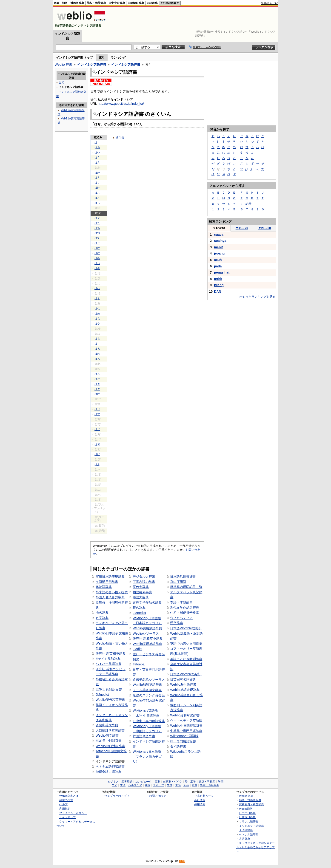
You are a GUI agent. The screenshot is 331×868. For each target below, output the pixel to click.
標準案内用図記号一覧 (186, 587)
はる (97, 349)
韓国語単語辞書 (144, 736)
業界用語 (127, 782)
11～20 (242, 228)
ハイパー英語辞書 (108, 664)
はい (97, 153)
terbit (218, 279)
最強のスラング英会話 (149, 695)
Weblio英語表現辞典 (185, 690)
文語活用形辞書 (107, 582)
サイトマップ (68, 817)
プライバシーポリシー (73, 813)
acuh (218, 260)
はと (97, 243)
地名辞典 (102, 613)
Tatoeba (138, 664)
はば (97, 454)
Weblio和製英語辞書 (147, 685)
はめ (97, 314)
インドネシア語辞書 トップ (74, 58)
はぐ (97, 389)
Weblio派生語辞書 (183, 684)
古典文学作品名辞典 (147, 602)
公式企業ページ (204, 796)
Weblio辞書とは (69, 796)
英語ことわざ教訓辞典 (186, 659)
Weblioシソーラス (146, 633)
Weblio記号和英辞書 (110, 700)
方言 (194, 785)
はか (97, 173)
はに (97, 253)
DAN (218, 291)
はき (97, 178)
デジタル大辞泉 (144, 577)
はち (97, 228)
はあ (97, 147)
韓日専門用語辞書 (183, 741)
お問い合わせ (157, 796)
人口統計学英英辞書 (110, 730)
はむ (97, 308)
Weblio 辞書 (63, 65)
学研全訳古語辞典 (108, 772)
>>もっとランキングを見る (257, 297)
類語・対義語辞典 (73, 3)
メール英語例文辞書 (147, 690)
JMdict (137, 649)
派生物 (120, 138)
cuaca (219, 235)
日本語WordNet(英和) (186, 674)
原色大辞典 (141, 587)
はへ (97, 288)
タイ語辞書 (178, 746)
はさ (97, 198)
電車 (157, 782)
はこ (97, 193)
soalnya (220, 241)
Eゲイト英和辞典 (108, 659)
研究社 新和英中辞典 (148, 639)
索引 (102, 58)
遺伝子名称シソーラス (149, 680)
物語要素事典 (142, 592)
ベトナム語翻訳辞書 (110, 766)
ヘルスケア (135, 785)
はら (97, 339)
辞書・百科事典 (210, 785)
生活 (123, 785)
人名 (186, 785)
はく (97, 183)
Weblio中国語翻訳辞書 (186, 726)
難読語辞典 (104, 587)
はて (97, 238)
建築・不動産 (207, 782)
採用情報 (200, 804)
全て (61, 82)
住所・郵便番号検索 (185, 613)
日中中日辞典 (117, 3)
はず (97, 414)
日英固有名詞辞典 (183, 679)
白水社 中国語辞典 (146, 716)
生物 (170, 785)
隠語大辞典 (141, 597)
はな (97, 248)
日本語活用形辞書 (183, 577)
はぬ (97, 258)
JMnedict (102, 695)
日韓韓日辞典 (136, 3)
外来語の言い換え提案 (112, 592)
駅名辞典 (139, 608)
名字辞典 (102, 618)
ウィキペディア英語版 (186, 721)
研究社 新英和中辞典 (111, 653)
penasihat (222, 272)
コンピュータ (143, 782)
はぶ (97, 464)
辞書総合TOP (269, 3)
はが (97, 379)
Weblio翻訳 (246, 809)
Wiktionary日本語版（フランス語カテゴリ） (147, 756)
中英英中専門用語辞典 (186, 731)
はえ (97, 163)
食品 (178, 785)
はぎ (97, 384)
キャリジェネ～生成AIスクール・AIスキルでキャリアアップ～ (255, 847)
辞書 (57, 3)
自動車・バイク (172, 782)
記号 (248, 204)
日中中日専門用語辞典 (149, 721)
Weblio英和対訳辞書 (185, 715)
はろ (97, 359)
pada (218, 266)
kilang (219, 285)
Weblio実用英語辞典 (147, 644)
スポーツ (159, 785)
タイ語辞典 (246, 830)
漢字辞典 (177, 623)
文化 (114, 785)
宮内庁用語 (178, 582)
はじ (97, 409)
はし (97, 203)
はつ (97, 233)
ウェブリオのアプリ (117, 796)
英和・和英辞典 (96, 3)
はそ (97, 218)
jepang (219, 253)
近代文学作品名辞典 (185, 608)
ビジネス (113, 782)
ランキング (118, 58)
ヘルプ (63, 804)
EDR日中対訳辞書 (109, 741)
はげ (97, 394)
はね (97, 263)
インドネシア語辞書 (126, 65)
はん (97, 374)
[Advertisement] (194, 19)
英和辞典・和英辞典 (251, 804)
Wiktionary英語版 (145, 710)
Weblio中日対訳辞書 (110, 746)
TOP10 (219, 228)
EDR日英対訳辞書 (109, 689)
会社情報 (200, 800)
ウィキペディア (181, 618)
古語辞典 (152, 3)
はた (97, 223)
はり (97, 344)
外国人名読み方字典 (110, 597)
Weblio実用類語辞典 (147, 628)
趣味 (148, 785)
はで (97, 444)
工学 (193, 782)
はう (97, 158)
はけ (97, 188)
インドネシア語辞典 (92, 65)
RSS (183, 861)
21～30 (265, 228)
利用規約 (65, 809)
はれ (97, 354)
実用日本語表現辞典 (110, 577)
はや (97, 324)
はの (97, 268)
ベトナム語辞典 (249, 834)
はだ (97, 429)
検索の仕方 (66, 800)
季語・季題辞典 (181, 602)
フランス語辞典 (249, 821)
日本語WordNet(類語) (186, 628)
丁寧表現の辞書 (144, 582)
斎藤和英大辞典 (107, 725)
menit (218, 247)
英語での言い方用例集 (186, 644)
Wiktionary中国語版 (184, 736)
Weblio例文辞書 (107, 735)
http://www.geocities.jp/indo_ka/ (121, 104)
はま (97, 298)
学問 (221, 782)
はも (97, 319)
